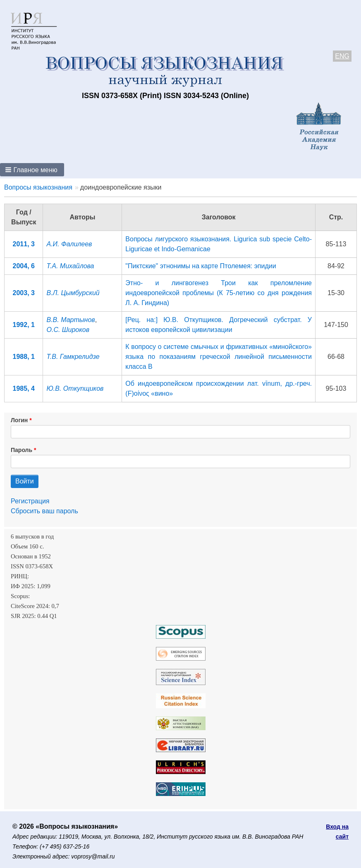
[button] (32, 170)
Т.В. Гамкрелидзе (73, 357)
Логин (19, 420)
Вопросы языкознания (38, 187)
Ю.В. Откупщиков (75, 388)
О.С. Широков (68, 330)
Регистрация (30, 501)
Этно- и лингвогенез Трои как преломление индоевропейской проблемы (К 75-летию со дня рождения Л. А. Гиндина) (219, 293)
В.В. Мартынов (71, 320)
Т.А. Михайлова (70, 266)
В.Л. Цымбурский (73, 293)
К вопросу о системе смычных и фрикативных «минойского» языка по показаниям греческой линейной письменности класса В (219, 357)
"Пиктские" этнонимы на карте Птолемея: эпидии (201, 266)
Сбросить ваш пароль (44, 511)
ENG (342, 56)
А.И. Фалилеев (69, 244)
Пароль (22, 450)
